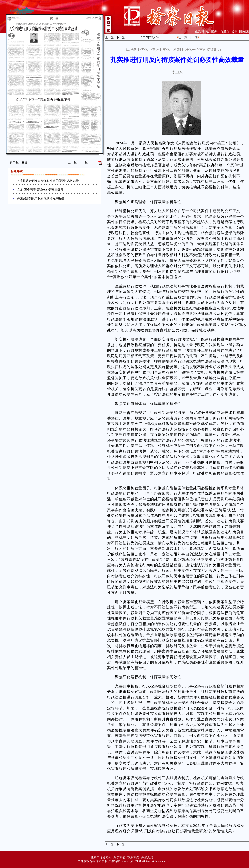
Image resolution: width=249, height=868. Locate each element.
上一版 (72, 162)
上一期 (183, 37)
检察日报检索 (240, 31)
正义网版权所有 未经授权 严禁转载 (97, 861)
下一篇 (121, 37)
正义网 (199, 31)
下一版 (83, 162)
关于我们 (119, 857)
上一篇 (110, 37)
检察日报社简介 (101, 857)
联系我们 (133, 857)
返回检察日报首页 (218, 31)
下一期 (193, 37)
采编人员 (147, 857)
